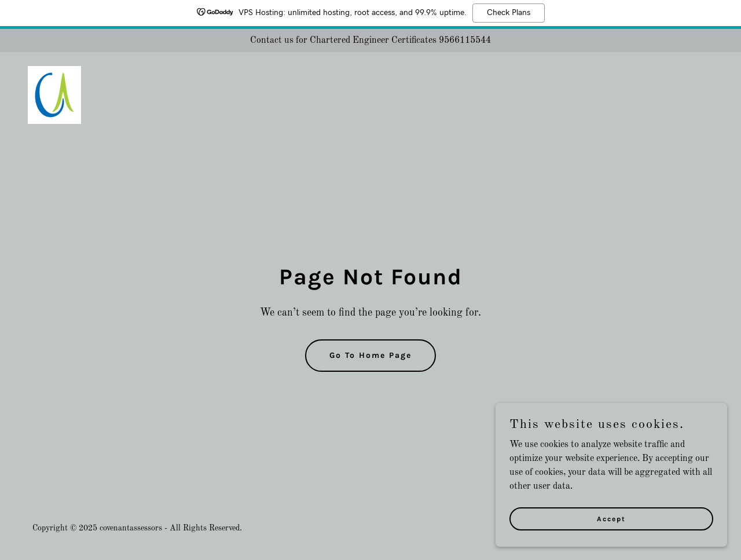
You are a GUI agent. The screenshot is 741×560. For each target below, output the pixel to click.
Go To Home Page (370, 355)
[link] (54, 95)
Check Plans (509, 13)
